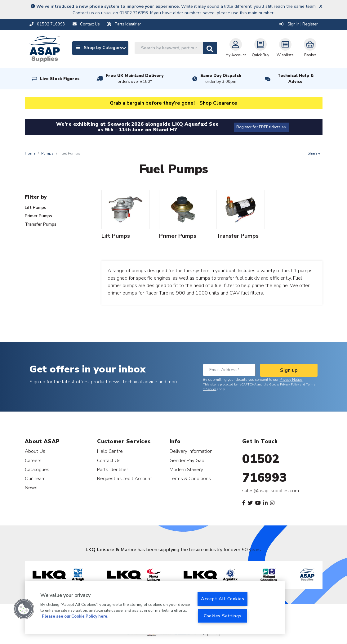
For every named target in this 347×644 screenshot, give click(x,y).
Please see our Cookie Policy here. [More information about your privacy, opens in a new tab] (75, 616)
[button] (24, 609)
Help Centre (110, 451)
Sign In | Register (299, 24)
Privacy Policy (289, 385)
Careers (33, 460)
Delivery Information (191, 451)
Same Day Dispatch (221, 79)
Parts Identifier (113, 469)
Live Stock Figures (60, 79)
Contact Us (109, 460)
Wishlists (285, 48)
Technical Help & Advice (296, 79)
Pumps (47, 153)
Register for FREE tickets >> (261, 127)
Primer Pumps (38, 216)
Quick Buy (260, 48)
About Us (35, 451)
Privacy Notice (291, 380)
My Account (236, 48)
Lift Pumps (36, 207)
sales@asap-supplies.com (271, 491)
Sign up (289, 370)
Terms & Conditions (190, 478)
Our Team (35, 478)
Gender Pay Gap (187, 460)
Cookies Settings (223, 616)
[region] (155, 607)
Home (30, 153)
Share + (314, 153)
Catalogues (37, 469)
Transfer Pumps (41, 224)
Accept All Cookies (222, 599)
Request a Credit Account (125, 478)
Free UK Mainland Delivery (135, 79)
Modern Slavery (186, 469)
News (31, 487)
